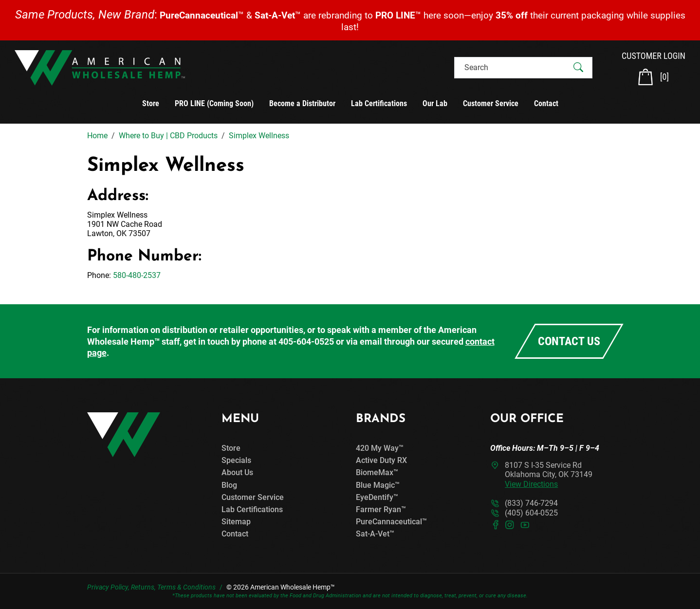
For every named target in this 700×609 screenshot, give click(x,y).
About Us (237, 472)
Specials (236, 460)
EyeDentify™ (377, 497)
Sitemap (236, 522)
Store (151, 103)
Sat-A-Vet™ (375, 534)
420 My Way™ (380, 448)
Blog (229, 485)
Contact (546, 103)
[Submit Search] (578, 68)
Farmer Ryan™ (381, 509)
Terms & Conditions (186, 587)
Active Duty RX (381, 460)
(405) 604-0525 (531, 513)
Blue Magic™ (378, 485)
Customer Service (491, 103)
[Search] (515, 67)
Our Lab (435, 103)
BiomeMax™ (377, 472)
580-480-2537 (137, 275)
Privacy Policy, (108, 587)
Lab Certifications (379, 103)
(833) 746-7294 (531, 503)
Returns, (143, 587)
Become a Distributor (302, 103)
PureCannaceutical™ (391, 522)
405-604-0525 (306, 341)
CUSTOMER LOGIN (654, 56)
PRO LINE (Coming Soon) (214, 103)
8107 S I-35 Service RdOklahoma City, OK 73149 (549, 474)
